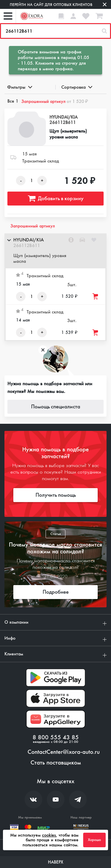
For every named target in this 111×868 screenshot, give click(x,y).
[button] (55, 251)
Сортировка (77, 87)
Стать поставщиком (56, 763)
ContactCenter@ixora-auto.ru (64, 752)
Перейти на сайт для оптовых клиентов (51, 5)
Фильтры (19, 87)
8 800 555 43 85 (56, 738)
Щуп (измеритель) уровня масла (68, 134)
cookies (49, 835)
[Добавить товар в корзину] (96, 296)
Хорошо (94, 840)
